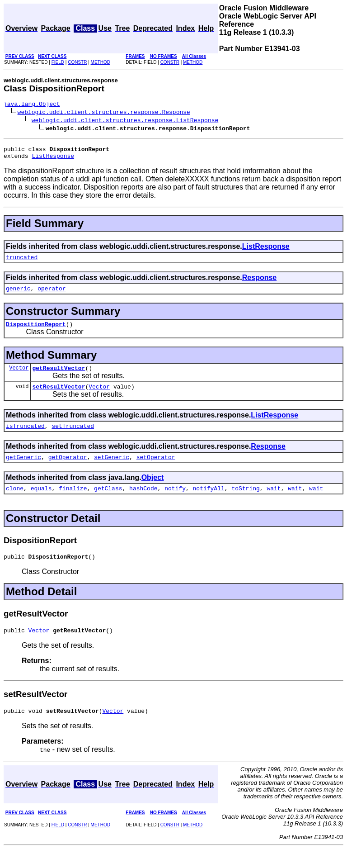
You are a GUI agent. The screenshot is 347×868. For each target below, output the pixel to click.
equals (41, 503)
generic (18, 295)
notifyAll (209, 503)
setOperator (156, 470)
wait (274, 503)
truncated (22, 262)
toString (245, 503)
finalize (73, 503)
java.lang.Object (32, 105)
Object (153, 491)
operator (52, 295)
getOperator (68, 470)
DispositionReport (36, 332)
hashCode (143, 503)
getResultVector (59, 377)
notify (175, 503)
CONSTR (77, 62)
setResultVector (59, 397)
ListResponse (53, 160)
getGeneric (23, 470)
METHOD (101, 62)
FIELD (58, 62)
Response (259, 283)
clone (15, 503)
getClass (108, 503)
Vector (19, 377)
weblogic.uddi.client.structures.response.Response (104, 113)
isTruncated (25, 438)
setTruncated (73, 438)
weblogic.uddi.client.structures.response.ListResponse (125, 121)
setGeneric (112, 470)
